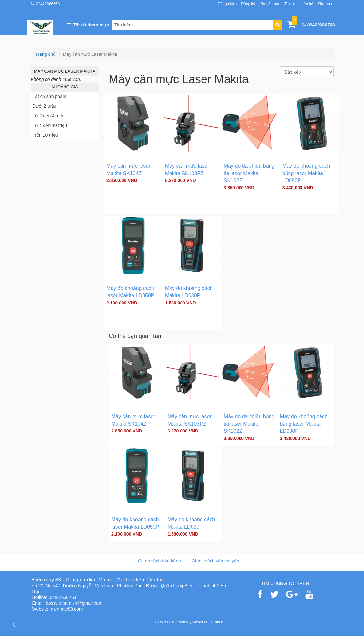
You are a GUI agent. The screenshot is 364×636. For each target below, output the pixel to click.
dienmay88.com (67, 609)
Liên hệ (307, 4)
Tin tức (290, 4)
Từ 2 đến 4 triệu (49, 116)
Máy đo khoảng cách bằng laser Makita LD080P (306, 173)
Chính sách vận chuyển (216, 561)
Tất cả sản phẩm (49, 96)
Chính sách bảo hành (159, 561)
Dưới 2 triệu (44, 106)
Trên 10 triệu (45, 135)
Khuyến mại (270, 4)
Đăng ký (248, 4)
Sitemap (325, 4)
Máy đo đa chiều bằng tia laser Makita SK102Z (249, 173)
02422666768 (48, 4)
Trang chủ (46, 54)
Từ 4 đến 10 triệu (50, 125)
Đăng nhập (227, 4)
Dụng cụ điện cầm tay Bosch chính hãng (188, 622)
